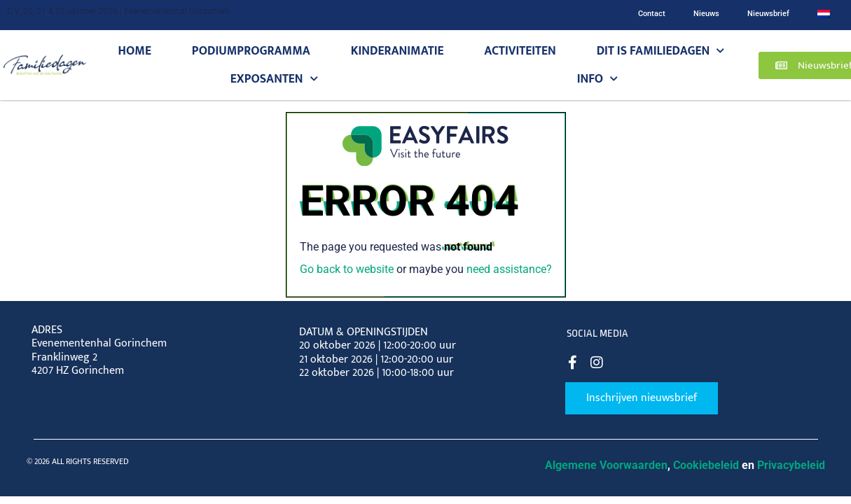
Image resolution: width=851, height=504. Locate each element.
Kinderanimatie (397, 51)
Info (598, 79)
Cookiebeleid (706, 465)
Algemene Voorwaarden (606, 465)
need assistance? (509, 269)
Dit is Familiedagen (661, 51)
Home (135, 51)
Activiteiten (520, 51)
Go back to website (347, 269)
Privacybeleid (791, 465)
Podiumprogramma (251, 51)
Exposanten (274, 79)
